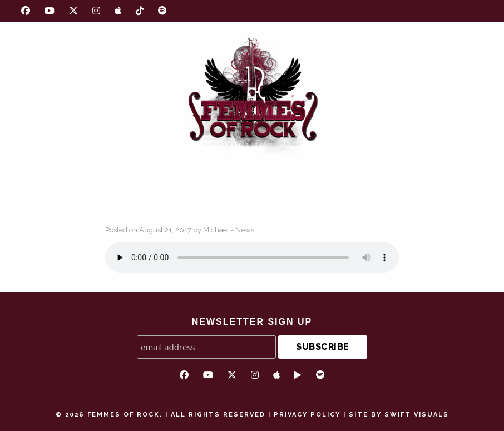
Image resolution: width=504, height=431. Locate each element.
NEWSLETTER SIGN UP (252, 322)
